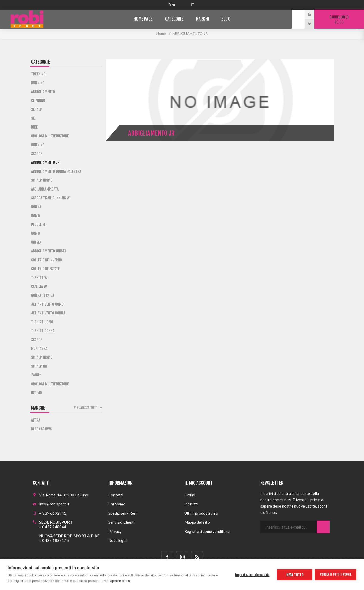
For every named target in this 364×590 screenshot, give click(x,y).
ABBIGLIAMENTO (43, 92)
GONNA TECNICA (43, 295)
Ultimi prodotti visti (201, 513)
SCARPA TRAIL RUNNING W (50, 198)
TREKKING (38, 74)
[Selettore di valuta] (176, 5)
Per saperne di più (116, 581)
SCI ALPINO (39, 366)
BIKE (34, 127)
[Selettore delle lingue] (193, 5)
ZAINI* (36, 375)
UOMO (36, 216)
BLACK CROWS (41, 429)
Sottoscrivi (323, 527)
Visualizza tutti (86, 408)
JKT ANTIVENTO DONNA (48, 313)
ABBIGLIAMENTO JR (45, 163)
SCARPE (37, 154)
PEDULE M (38, 225)
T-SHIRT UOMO (42, 322)
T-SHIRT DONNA (43, 331)
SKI (33, 118)
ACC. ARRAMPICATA (45, 189)
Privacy (115, 531)
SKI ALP (36, 109)
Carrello (339, 20)
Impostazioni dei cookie (252, 575)
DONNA (36, 207)
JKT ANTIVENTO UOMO (48, 304)
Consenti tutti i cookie (336, 574)
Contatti (116, 495)
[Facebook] (167, 557)
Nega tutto (295, 575)
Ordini (190, 495)
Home (161, 34)
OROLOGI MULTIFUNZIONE (50, 136)
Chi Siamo (117, 504)
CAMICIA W (39, 287)
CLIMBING (38, 101)
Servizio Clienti (122, 522)
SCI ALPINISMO (42, 180)
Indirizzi (191, 504)
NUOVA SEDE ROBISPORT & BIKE (69, 536)
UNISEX (36, 242)
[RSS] (197, 557)
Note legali (118, 540)
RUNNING (38, 83)
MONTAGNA (39, 349)
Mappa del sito (197, 522)
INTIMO (37, 393)
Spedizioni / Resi (123, 513)
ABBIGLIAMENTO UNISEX (49, 251)
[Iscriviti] (289, 527)
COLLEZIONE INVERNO (47, 260)
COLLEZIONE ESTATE (45, 269)
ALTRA (36, 420)
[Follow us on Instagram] (182, 557)
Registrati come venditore (207, 531)
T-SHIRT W (39, 278)
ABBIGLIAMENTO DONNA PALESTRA (56, 171)
